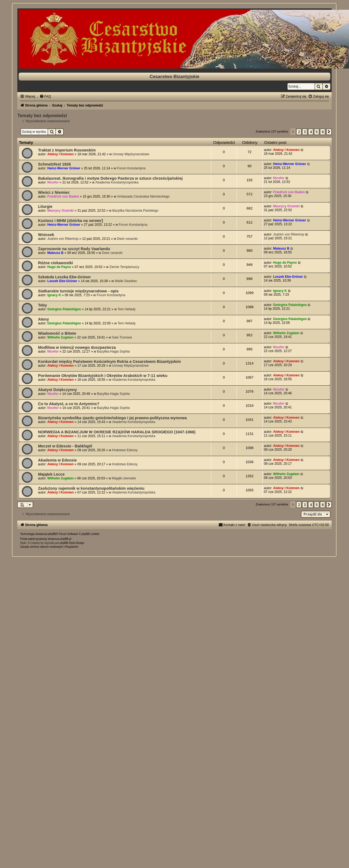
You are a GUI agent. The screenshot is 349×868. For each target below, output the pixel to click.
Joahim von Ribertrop (63, 239)
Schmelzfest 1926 (54, 164)
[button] (329, 132)
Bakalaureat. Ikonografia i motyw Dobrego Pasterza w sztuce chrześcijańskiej (110, 178)
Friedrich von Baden (63, 196)
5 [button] (317, 132)
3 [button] (305, 132)
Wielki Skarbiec (126, 281)
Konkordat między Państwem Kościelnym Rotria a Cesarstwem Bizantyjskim (109, 362)
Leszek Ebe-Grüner (62, 281)
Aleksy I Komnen (61, 154)
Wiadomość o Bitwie (57, 333)
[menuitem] (45, 96)
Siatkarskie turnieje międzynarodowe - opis (78, 291)
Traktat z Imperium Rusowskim (67, 150)
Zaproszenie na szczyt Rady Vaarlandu (74, 249)
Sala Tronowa (122, 337)
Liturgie (45, 206)
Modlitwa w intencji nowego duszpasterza (77, 347)
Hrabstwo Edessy (125, 450)
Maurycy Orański (61, 211)
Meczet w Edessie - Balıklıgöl (65, 446)
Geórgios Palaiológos (64, 309)
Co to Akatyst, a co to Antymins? (69, 404)
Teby (42, 305)
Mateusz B (56, 253)
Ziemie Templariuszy (124, 267)
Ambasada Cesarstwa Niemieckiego (143, 196)
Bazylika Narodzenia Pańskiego (135, 211)
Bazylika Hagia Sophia (113, 351)
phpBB (52, 534)
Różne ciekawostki (55, 263)
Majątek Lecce (51, 474)
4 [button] (311, 132)
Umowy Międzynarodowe (131, 154)
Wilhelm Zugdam (61, 337)
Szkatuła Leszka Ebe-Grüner (64, 277)
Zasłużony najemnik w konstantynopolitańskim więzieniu (91, 488)
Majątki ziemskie (124, 478)
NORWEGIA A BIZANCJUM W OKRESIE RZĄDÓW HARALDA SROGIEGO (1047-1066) (117, 432)
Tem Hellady (127, 309)
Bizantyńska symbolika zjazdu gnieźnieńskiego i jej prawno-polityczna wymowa (112, 418)
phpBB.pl (66, 539)
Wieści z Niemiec (54, 192)
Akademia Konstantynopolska (117, 182)
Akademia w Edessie (57, 460)
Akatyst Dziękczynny (57, 390)
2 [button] (299, 132)
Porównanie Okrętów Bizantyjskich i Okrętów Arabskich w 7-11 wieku (103, 376)
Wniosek (46, 235)
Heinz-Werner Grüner (64, 168)
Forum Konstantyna (131, 168)
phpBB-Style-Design (72, 543)
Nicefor (53, 182)
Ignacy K (54, 295)
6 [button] (323, 132)
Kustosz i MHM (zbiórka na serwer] (70, 221)
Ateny (43, 319)
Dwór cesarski (127, 239)
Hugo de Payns (59, 267)
